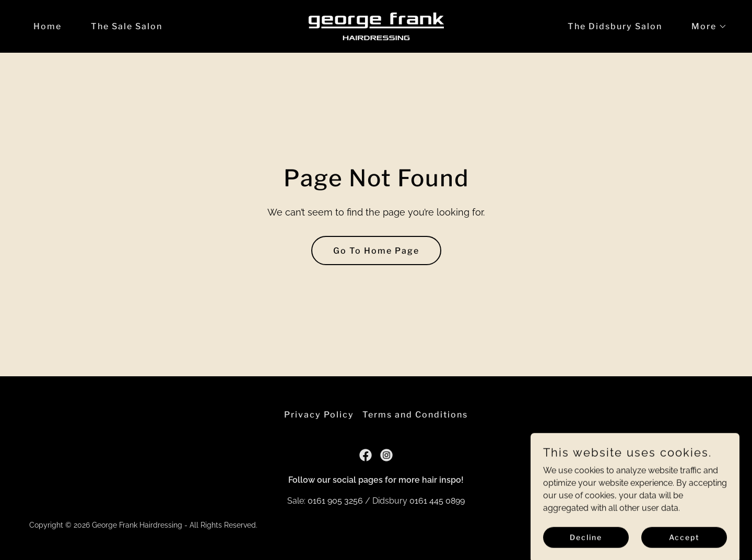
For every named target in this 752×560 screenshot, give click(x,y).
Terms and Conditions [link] (415, 415)
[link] (376, 26)
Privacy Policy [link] (319, 415)
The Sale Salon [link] (127, 26)
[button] (705, 27)
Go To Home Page (376, 251)
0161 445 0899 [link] (437, 501)
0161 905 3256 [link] (335, 501)
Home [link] (48, 26)
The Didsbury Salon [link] (615, 26)
